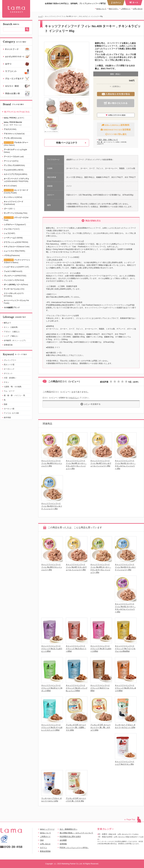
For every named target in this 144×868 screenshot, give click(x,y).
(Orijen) (10, 186)
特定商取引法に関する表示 (70, 837)
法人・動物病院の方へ (68, 829)
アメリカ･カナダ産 (11, 413)
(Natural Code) (17, 247)
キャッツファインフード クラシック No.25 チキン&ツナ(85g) (125, 688)
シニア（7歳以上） (11, 336)
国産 (6, 404)
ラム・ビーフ (9, 391)
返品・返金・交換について (108, 140)
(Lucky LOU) (14, 289)
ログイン (74, 398)
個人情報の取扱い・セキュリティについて (76, 833)
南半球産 (7, 418)
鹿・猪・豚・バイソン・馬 (14, 395)
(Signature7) (15, 225)
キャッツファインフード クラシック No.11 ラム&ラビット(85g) (52, 649)
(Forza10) (13, 271)
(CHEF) (9, 233)
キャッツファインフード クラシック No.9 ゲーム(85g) (100, 688)
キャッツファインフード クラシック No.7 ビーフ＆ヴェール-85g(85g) (125, 649)
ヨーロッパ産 (9, 409)
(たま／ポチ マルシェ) (13, 124)
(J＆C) (12, 229)
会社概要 (63, 840)
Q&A (42, 840)
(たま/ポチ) (14, 118)
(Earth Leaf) (14, 157)
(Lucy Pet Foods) (16, 302)
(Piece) (16, 285)
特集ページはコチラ (67, 143)
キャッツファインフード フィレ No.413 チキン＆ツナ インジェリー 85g (52, 506)
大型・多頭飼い (10, 378)
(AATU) (11, 161)
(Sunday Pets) (16, 213)
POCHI (74, 848)
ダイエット (8, 373)
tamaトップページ (47, 829)
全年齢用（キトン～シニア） (15, 340)
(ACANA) (10, 129)
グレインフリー (10, 360)
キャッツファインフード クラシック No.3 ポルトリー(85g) (76, 649)
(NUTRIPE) (14, 251)
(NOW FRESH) (16, 242)
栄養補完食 (8, 345)
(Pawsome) (12, 255)
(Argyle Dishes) (15, 151)
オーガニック (9, 369)
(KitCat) (13, 197)
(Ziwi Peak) (16, 219)
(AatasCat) (14, 134)
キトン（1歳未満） (11, 327)
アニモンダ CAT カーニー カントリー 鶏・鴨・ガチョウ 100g (101, 727)
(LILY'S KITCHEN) (14, 295)
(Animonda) (13, 138)
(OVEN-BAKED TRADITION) (16, 180)
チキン (6, 382)
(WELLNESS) (14, 170)
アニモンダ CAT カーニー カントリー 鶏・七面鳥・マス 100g (76, 727)
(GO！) (9, 209)
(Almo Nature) (16, 144)
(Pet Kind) (14, 280)
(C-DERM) (13, 238)
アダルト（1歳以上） (12, 332)
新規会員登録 (45, 851)
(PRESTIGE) (15, 276)
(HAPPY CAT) (16, 267)
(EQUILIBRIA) (16, 174)
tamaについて (101, 9)
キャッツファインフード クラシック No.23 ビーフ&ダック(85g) (52, 688)
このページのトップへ (134, 820)
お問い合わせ (138, 9)
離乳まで (7, 323)
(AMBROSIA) (14, 165)
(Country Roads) (16, 191)
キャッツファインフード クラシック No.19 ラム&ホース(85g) (101, 649)
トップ (40, 16)
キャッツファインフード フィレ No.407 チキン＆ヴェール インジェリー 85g (101, 463)
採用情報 (63, 844)
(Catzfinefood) (14, 203)
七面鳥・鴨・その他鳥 (13, 387)
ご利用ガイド (126, 9)
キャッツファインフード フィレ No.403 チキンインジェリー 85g (52, 463)
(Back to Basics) (17, 261)
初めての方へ (114, 9)
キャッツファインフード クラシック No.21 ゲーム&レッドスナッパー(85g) (52, 727)
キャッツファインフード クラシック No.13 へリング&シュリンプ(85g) (77, 688)
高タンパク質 (9, 365)
